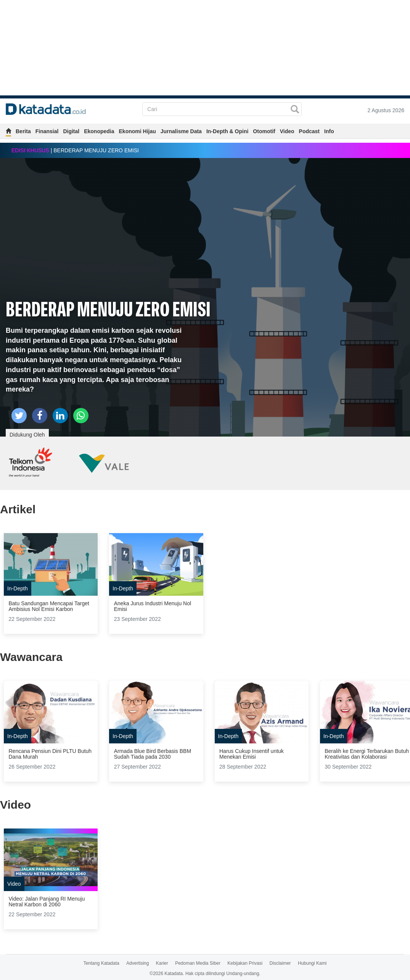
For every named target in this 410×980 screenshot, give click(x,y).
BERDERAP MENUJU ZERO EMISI (108, 309)
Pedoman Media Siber (198, 963)
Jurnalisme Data (181, 131)
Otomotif (264, 131)
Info (329, 131)
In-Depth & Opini (227, 131)
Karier (162, 963)
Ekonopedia (99, 131)
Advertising (137, 963)
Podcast (309, 131)
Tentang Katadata (101, 963)
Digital (71, 131)
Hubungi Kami (312, 963)
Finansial (47, 131)
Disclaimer (280, 963)
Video (287, 131)
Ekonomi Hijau (137, 131)
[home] (8, 132)
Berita (23, 131)
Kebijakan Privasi (245, 963)
